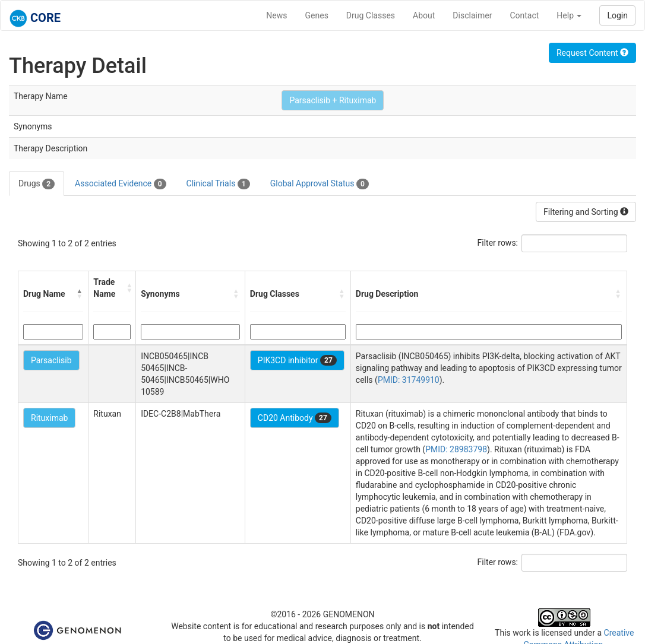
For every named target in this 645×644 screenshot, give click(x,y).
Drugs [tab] (37, 184)
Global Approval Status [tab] (320, 184)
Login (617, 15)
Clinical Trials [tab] (218, 184)
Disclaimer (472, 15)
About (424, 15)
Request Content (592, 53)
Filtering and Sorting (586, 212)
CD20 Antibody (295, 418)
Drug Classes (371, 15)
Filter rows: (498, 243)
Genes (317, 15)
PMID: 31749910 (409, 380)
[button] (80, 294)
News (276, 15)
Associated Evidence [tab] (120, 184)
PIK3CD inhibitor (297, 360)
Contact (524, 15)
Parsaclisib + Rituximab (333, 100)
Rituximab (49, 418)
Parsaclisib (51, 360)
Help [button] (569, 15)
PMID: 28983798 (456, 449)
